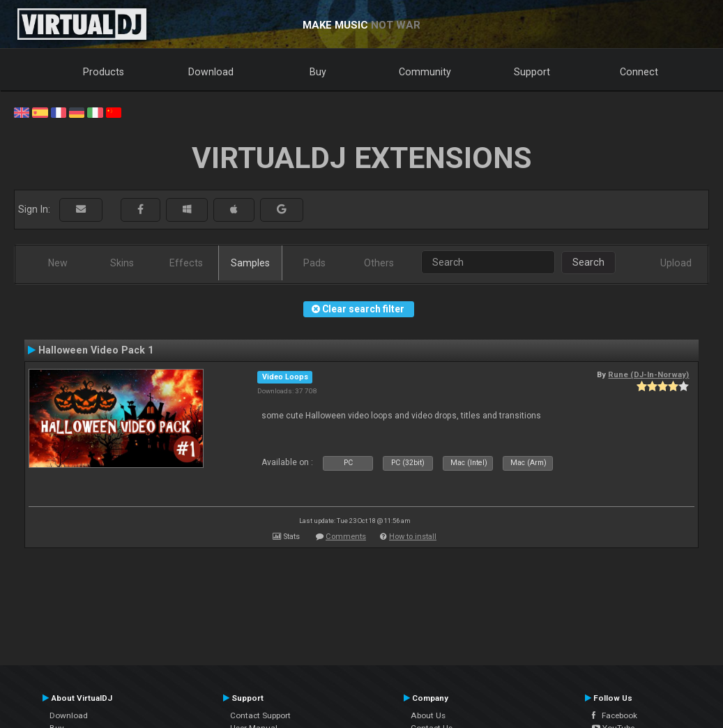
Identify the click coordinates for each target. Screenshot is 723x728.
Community (425, 72)
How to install (413, 537)
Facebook (615, 715)
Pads (314, 263)
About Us (428, 715)
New (58, 263)
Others (379, 263)
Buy (318, 72)
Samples (250, 263)
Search (588, 262)
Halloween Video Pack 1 (96, 350)
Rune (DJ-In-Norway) (648, 374)
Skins (122, 263)
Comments (346, 537)
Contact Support (260, 715)
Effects (186, 263)
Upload (676, 263)
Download (211, 72)
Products (104, 72)
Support (532, 72)
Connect (639, 72)
